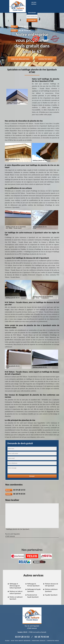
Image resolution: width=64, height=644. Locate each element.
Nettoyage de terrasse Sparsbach (33, 585)
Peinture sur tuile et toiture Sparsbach (16, 592)
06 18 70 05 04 (25, 30)
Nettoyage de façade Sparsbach (34, 590)
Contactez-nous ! (46, 59)
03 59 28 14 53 (25, 26)
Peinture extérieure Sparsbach (51, 590)
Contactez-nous (53, 641)
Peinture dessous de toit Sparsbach (52, 585)
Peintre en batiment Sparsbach (16, 598)
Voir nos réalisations (20, 59)
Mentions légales (39, 641)
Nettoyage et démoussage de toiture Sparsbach (15, 586)
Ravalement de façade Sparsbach (33, 596)
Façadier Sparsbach (51, 595)
